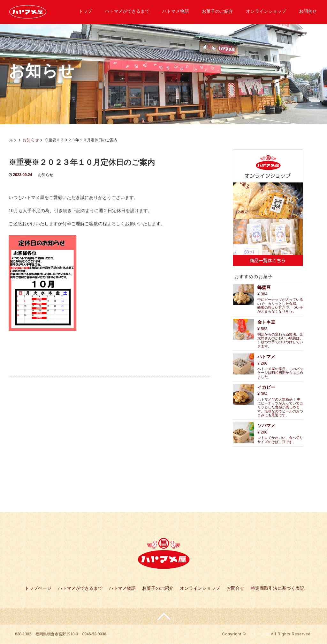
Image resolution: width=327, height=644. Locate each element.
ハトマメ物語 (176, 11)
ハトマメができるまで (127, 11)
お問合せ (308, 11)
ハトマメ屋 (259, 634)
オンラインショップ (266, 11)
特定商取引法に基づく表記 (278, 588)
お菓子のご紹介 (217, 11)
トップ (85, 11)
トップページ (38, 588)
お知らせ (31, 140)
